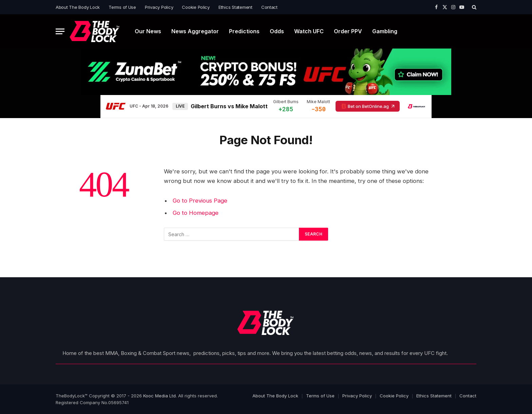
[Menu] (60, 31)
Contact (269, 7)
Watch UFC (309, 31)
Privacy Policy (159, 7)
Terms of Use (122, 7)
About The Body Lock (78, 7)
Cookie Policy (196, 7)
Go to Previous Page (200, 201)
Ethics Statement (235, 7)
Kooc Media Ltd (159, 396)
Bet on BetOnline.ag (368, 106)
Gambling (385, 31)
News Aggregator (195, 31)
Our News (148, 31)
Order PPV (348, 31)
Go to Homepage (196, 213)
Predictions (244, 31)
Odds (277, 31)
